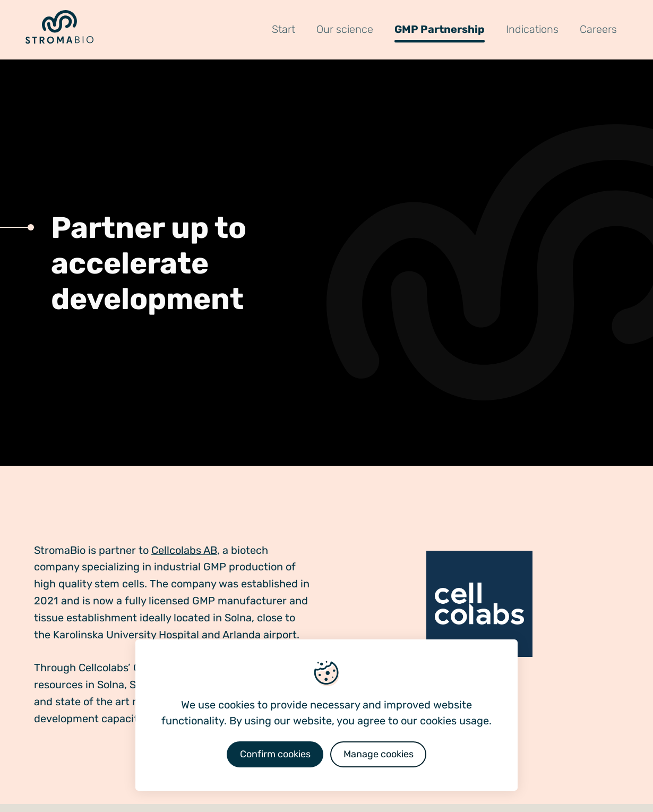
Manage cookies (379, 754)
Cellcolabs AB (184, 550)
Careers (598, 29)
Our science (345, 29)
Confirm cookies (275, 754)
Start (283, 29)
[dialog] (326, 715)
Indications (532, 29)
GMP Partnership (440, 29)
